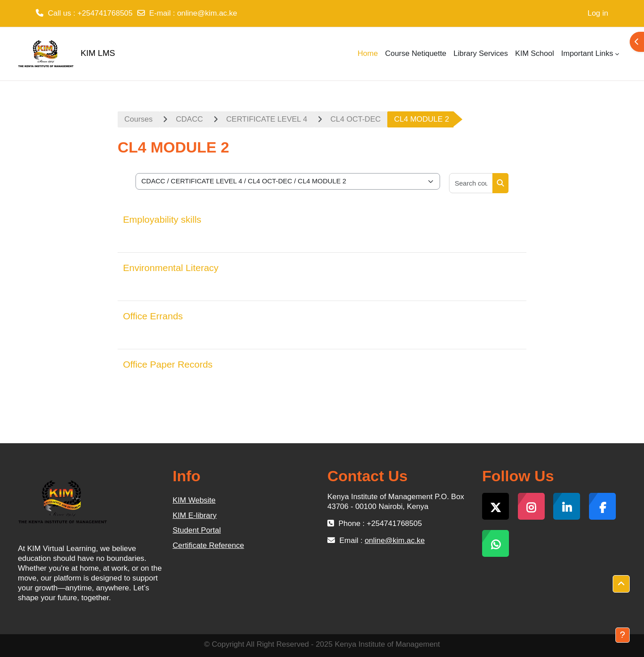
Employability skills (162, 219)
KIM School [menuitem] (535, 53)
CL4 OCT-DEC (356, 119)
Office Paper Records (168, 364)
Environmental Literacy (171, 268)
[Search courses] (471, 183)
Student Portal (197, 530)
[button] (621, 584)
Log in (598, 13)
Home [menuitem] (368, 53)
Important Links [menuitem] (587, 53)
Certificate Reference (208, 545)
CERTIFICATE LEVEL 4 (267, 119)
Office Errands (153, 316)
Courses (138, 119)
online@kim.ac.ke (207, 13)
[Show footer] (623, 635)
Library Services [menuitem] (481, 53)
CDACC (189, 119)
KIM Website (194, 500)
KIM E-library (195, 515)
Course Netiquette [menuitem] (416, 53)
